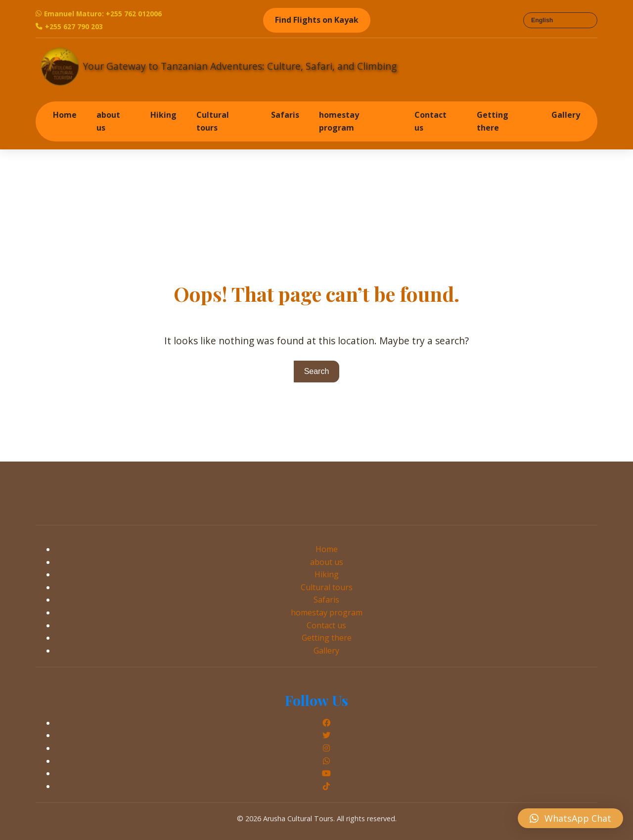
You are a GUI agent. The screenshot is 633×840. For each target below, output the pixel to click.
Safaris (285, 115)
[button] (570, 818)
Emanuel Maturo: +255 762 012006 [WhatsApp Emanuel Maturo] (99, 14)
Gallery (566, 115)
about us (108, 121)
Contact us (430, 121)
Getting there (493, 121)
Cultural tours (213, 121)
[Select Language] (560, 20)
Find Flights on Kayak (317, 20)
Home (65, 115)
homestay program (339, 121)
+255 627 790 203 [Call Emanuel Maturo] (69, 26)
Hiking (163, 115)
